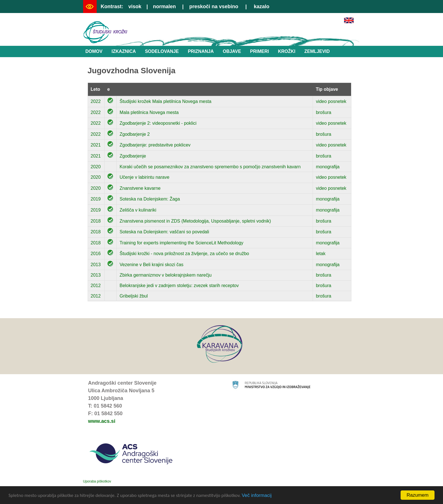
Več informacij (257, 496)
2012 (96, 286)
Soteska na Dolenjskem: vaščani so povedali (164, 232)
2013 (96, 265)
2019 (96, 199)
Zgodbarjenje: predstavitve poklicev (155, 145)
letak (321, 254)
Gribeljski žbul (134, 296)
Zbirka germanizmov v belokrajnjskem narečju (166, 275)
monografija (328, 167)
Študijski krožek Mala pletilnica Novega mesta (166, 101)
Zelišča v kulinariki (138, 210)
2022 (96, 101)
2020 (96, 167)
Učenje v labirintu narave (144, 177)
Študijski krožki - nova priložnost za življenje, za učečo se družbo (184, 254)
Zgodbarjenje (133, 156)
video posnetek (331, 101)
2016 (96, 254)
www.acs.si (102, 421)
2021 (96, 145)
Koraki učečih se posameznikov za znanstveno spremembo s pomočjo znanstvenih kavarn (210, 167)
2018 (96, 221)
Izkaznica (124, 51)
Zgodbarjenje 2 (135, 134)
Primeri (260, 51)
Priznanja (201, 51)
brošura (323, 112)
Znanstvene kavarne (140, 188)
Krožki (287, 51)
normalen (164, 7)
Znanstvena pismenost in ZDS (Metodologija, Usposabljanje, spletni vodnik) (195, 221)
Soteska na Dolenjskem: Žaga (150, 199)
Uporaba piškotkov (97, 481)
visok (135, 7)
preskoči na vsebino (214, 7)
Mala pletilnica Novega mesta (149, 112)
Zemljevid (317, 51)
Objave (232, 51)
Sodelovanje (162, 51)
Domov (94, 51)
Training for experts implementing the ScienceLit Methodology (181, 243)
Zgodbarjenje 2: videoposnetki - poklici (158, 123)
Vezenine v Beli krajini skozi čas (152, 265)
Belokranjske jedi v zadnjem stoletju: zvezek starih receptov (179, 286)
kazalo (262, 7)
